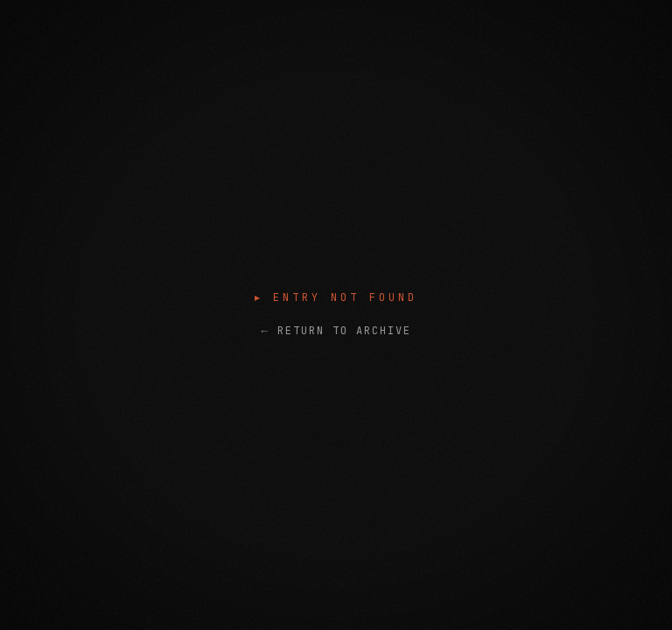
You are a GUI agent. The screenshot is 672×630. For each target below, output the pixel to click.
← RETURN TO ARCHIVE (336, 331)
